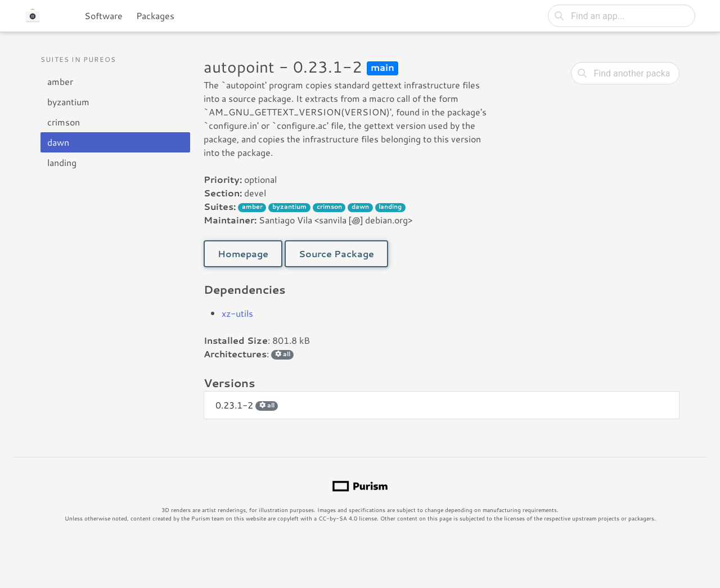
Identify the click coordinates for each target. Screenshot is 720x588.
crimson (64, 122)
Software (103, 15)
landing (62, 162)
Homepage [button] (243, 253)
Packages (155, 15)
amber (60, 81)
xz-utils (237, 313)
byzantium (68, 102)
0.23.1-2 (247, 405)
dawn (58, 142)
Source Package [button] (336, 253)
